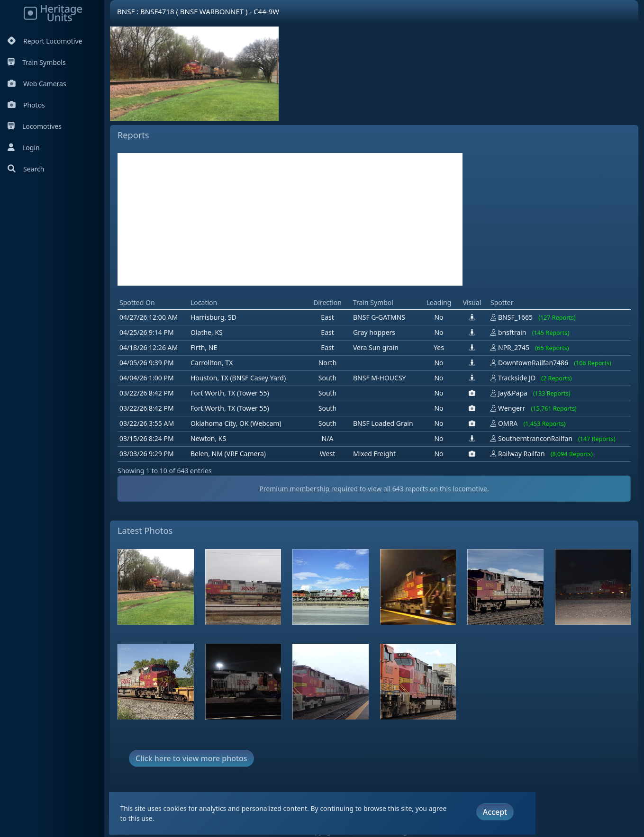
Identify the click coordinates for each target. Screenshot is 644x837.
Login (24, 148)
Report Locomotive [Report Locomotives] (45, 41)
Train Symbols (37, 62)
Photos (26, 105)
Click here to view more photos (191, 758)
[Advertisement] (290, 219)
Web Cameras (37, 84)
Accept (495, 812)
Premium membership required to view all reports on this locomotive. (374, 489)
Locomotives (35, 126)
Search (26, 169)
